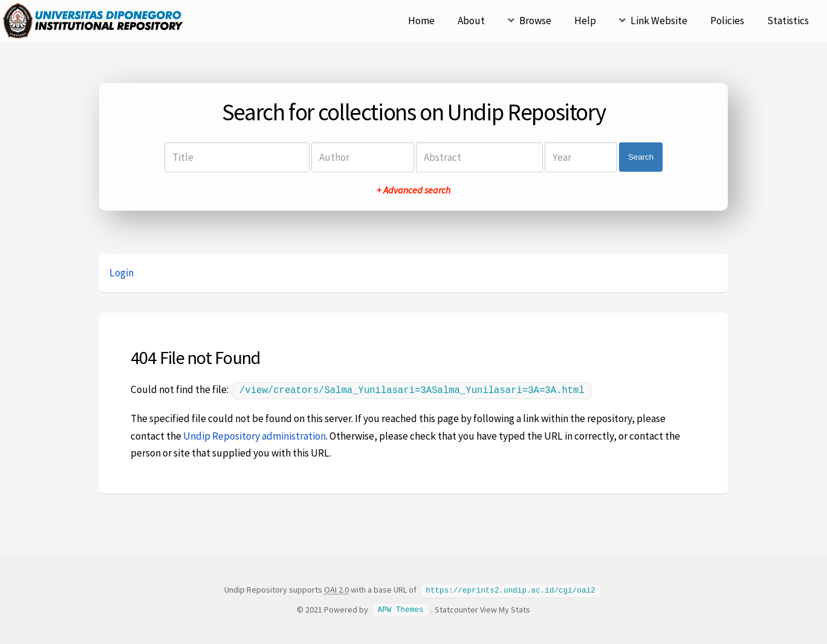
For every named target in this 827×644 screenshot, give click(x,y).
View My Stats (505, 608)
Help (585, 21)
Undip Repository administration (255, 435)
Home (421, 21)
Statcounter (456, 608)
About (471, 21)
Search (641, 157)
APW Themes (401, 608)
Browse (535, 21)
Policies (727, 21)
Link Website (659, 21)
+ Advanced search (413, 190)
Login (122, 273)
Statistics (788, 21)
